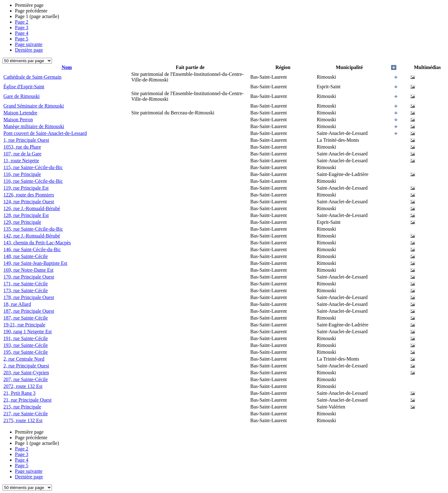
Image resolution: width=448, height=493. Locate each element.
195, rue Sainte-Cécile (26, 352)
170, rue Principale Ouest (29, 277)
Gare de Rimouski (21, 96)
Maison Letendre (20, 113)
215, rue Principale (22, 407)
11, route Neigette (21, 161)
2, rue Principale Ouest (26, 366)
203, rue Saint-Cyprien (26, 373)
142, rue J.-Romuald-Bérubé (32, 236)
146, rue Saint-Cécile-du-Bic (32, 249)
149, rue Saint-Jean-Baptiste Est (35, 263)
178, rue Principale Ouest (29, 297)
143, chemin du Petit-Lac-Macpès (37, 243)
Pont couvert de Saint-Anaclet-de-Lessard (45, 133)
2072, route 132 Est (23, 386)
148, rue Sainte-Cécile (26, 256)
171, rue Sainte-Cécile (26, 284)
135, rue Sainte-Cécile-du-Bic (33, 229)
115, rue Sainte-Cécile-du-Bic (33, 167)
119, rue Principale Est (26, 188)
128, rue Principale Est (26, 215)
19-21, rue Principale (24, 325)
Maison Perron (18, 120)
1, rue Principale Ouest (26, 140)
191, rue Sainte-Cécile (26, 338)
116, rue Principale (22, 174)
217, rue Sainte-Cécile (26, 414)
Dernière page (29, 50)
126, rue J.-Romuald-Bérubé (32, 208)
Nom (67, 67)
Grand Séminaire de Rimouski (34, 106)
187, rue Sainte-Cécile (26, 318)
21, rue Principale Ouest (28, 400)
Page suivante (29, 44)
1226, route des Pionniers (29, 195)
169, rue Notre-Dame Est (28, 270)
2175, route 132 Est (23, 420)
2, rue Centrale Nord (24, 359)
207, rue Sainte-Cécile (26, 379)
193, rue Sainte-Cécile (26, 345)
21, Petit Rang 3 (19, 393)
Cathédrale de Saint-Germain (33, 77)
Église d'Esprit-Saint (24, 87)
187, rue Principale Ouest (29, 311)
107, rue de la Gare (22, 154)
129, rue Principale (22, 222)
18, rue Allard (17, 304)
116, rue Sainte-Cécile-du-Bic (33, 181)
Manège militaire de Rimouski (34, 126)
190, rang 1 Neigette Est (28, 332)
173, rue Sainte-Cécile (26, 290)
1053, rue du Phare (22, 147)
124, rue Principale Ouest (29, 202)
